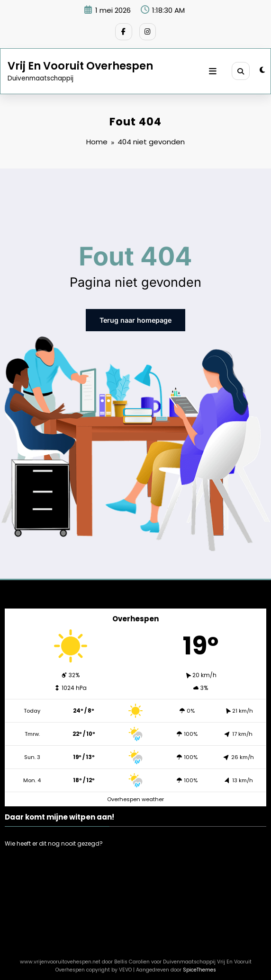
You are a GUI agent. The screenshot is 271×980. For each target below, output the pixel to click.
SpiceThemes (199, 966)
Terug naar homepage (136, 317)
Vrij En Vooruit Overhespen (80, 63)
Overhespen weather (135, 795)
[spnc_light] (262, 68)
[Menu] (216, 69)
